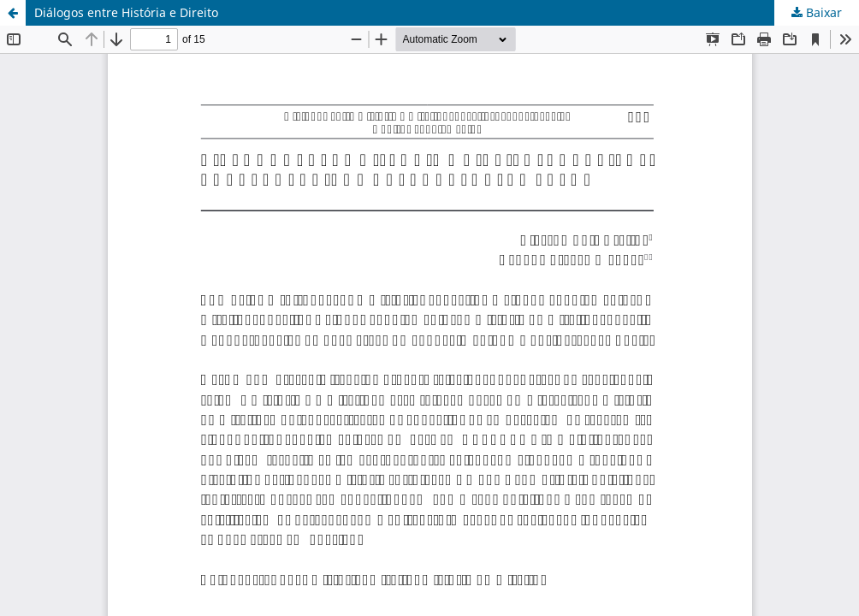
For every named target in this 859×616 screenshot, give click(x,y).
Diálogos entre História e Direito (126, 12)
